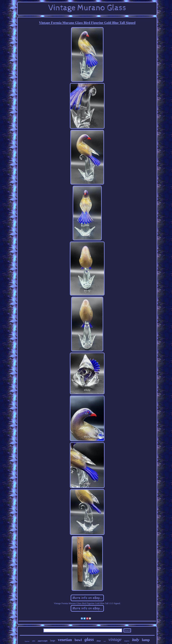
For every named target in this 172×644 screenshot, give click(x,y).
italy (136, 640)
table (34, 641)
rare (105, 641)
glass (89, 639)
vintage (115, 639)
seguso (127, 641)
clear (99, 641)
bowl (78, 640)
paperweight (43, 641)
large (53, 640)
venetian (65, 640)
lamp (146, 640)
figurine (27, 641)
